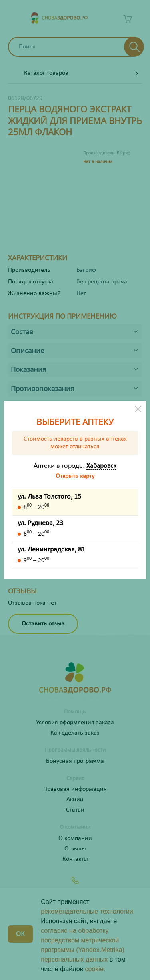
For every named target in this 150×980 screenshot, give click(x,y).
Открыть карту (75, 476)
